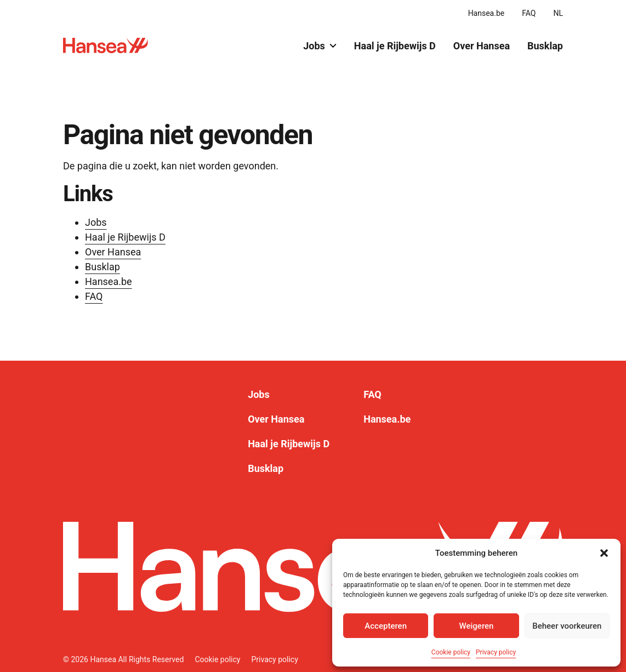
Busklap (545, 46)
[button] (604, 553)
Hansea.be (486, 13)
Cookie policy (451, 652)
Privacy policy (496, 652)
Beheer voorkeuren (567, 626)
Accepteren (386, 626)
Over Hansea (482, 46)
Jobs (320, 46)
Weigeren (477, 626)
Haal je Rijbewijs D (395, 46)
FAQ (529, 13)
